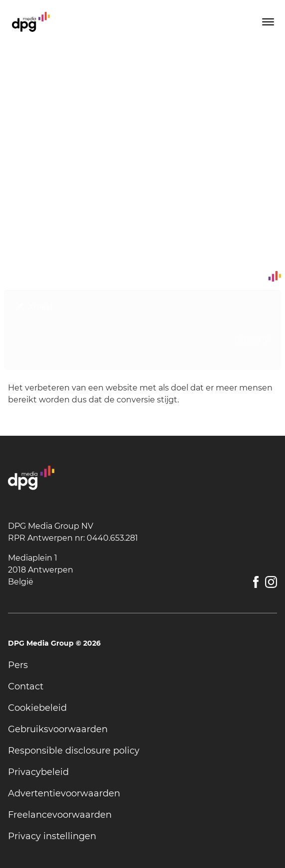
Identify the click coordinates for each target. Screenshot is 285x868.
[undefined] (142, 665)
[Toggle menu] (267, 22)
